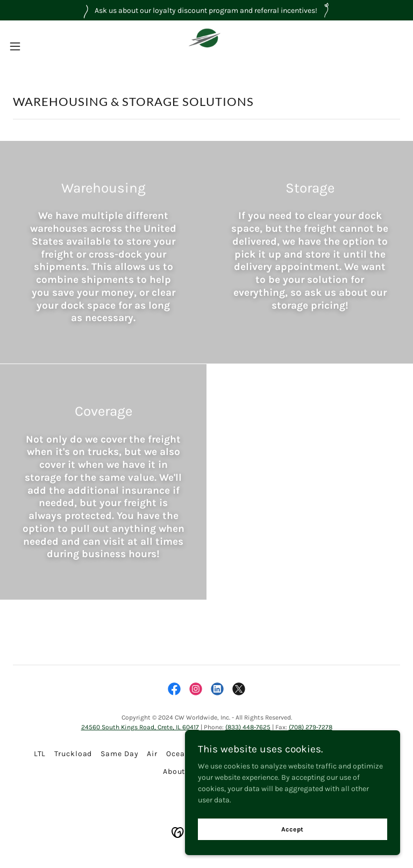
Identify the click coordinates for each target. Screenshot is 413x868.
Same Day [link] (119, 754)
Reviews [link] (332, 754)
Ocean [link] (178, 754)
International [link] (223, 754)
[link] (206, 46)
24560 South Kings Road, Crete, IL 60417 (140, 727)
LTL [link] (40, 754)
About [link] (174, 771)
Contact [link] (235, 771)
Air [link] (152, 754)
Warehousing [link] (282, 754)
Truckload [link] (73, 754)
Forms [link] (367, 754)
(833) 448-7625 (248, 727)
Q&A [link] (202, 771)
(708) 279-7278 (311, 727)
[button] (35, 46)
